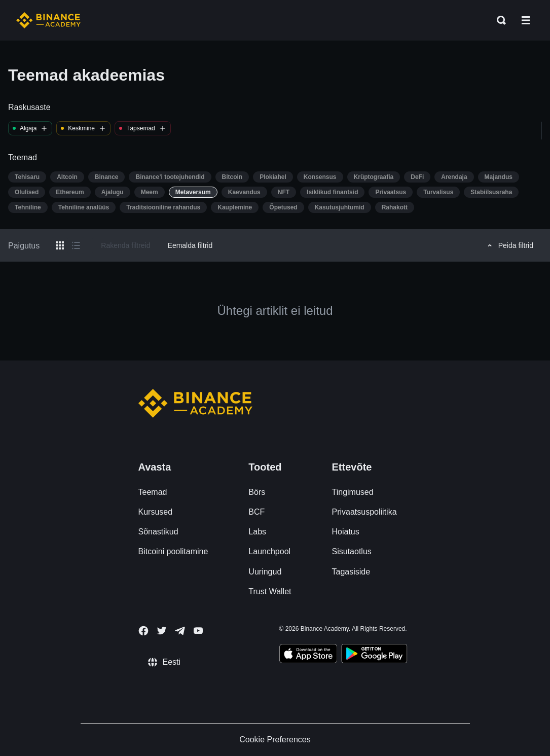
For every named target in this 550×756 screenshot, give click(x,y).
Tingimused (353, 492)
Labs (257, 532)
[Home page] (48, 20)
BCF (256, 512)
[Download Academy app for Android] (374, 655)
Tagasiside (351, 572)
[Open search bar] (498, 20)
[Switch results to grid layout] (60, 245)
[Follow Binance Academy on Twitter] (162, 631)
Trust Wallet (270, 591)
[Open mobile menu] (526, 20)
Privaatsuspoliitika (364, 512)
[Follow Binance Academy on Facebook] (143, 631)
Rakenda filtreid (125, 245)
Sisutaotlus (352, 551)
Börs (257, 492)
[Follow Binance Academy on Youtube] (198, 631)
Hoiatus (346, 532)
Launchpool (269, 551)
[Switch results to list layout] (76, 245)
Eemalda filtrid (190, 245)
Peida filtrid (509, 245)
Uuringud (265, 572)
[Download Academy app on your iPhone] (308, 655)
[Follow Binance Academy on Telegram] (180, 631)
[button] (526, 20)
